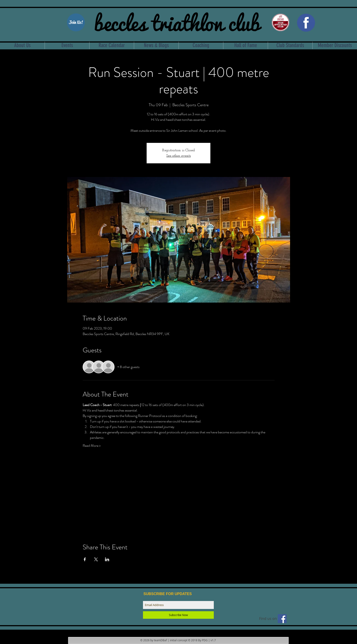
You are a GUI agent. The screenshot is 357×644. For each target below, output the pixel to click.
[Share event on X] (96, 559)
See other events (179, 156)
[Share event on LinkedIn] (107, 559)
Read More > (92, 446)
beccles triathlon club (177, 22)
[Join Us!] (76, 22)
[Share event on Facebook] (85, 559)
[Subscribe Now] (178, 615)
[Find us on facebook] (282, 619)
